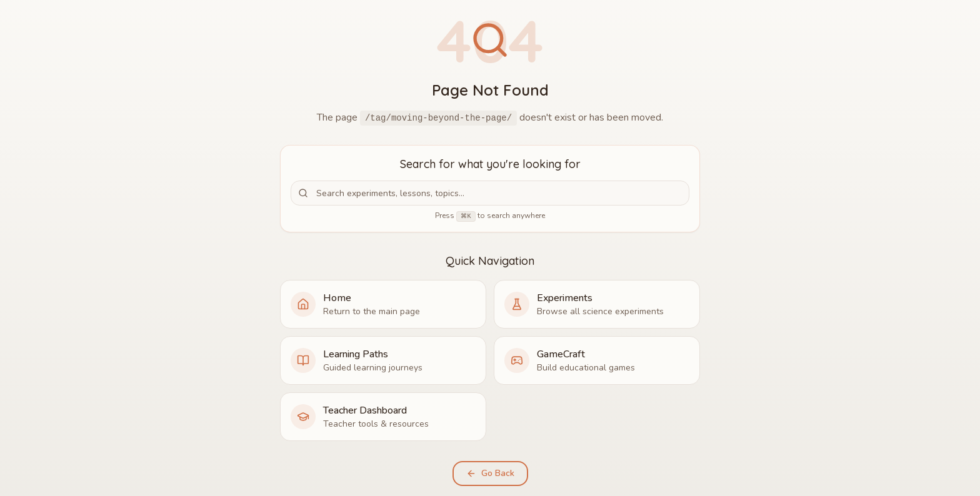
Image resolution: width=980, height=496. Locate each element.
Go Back (490, 473)
